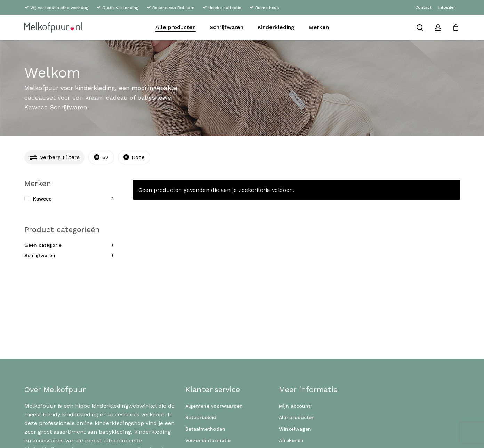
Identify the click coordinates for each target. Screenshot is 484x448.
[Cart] (456, 27)
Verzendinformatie (208, 440)
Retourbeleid (201, 417)
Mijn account (295, 406)
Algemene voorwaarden (214, 406)
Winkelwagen (295, 429)
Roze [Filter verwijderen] (138, 157)
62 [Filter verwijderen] (105, 157)
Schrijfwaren (40, 255)
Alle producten (297, 417)
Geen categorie (43, 245)
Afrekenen (291, 440)
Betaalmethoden (205, 429)
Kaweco (42, 199)
